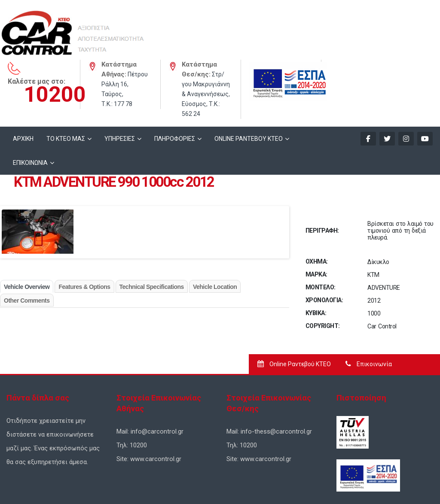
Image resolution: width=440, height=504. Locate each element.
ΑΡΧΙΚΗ (23, 88)
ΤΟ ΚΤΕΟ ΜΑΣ (66, 88)
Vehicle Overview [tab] (27, 237)
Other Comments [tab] (27, 250)
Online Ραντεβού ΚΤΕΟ (294, 314)
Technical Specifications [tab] (152, 237)
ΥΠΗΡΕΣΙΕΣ (120, 88)
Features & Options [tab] (84, 237)
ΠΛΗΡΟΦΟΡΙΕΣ (175, 88)
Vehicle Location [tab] (215, 237)
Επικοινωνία (369, 314)
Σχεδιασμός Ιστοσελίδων (157, 483)
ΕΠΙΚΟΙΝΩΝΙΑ (30, 112)
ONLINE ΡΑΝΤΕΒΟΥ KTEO (249, 88)
